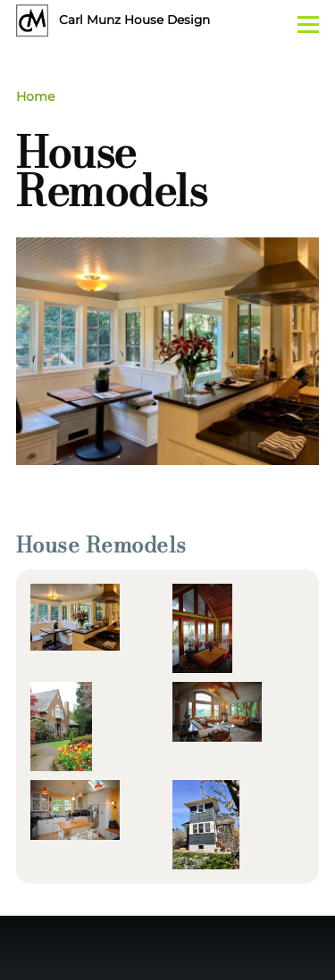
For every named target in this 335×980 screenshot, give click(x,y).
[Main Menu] (308, 24)
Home (35, 96)
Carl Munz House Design (134, 20)
